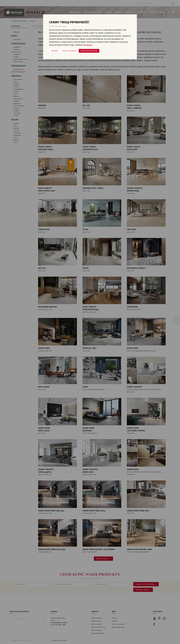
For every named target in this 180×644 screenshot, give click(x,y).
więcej (89, 45)
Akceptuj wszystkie (89, 51)
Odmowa (55, 51)
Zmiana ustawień (69, 51)
